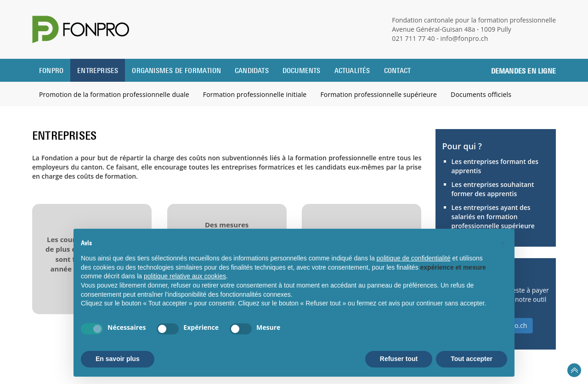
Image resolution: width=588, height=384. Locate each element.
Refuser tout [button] (399, 359)
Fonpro (51, 70)
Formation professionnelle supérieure (379, 94)
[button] (503, 243)
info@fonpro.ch (464, 38)
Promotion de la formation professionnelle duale (114, 94)
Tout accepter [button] (472, 359)
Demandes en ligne (523, 71)
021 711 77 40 (413, 38)
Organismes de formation (176, 70)
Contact (397, 70)
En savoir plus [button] (118, 359)
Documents (302, 70)
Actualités (352, 70)
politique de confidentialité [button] (414, 258)
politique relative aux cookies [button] (185, 276)
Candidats (252, 70)
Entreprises (98, 70)
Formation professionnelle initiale (255, 94)
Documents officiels (481, 94)
